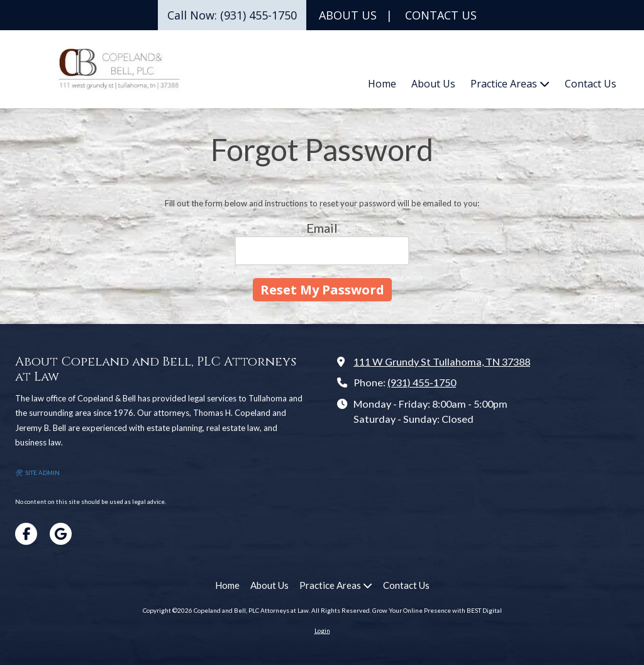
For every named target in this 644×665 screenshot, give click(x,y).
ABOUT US (348, 15)
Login (322, 630)
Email (322, 228)
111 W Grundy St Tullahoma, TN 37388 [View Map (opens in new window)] (442, 361)
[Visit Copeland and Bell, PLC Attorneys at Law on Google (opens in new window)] (61, 534)
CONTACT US (441, 15)
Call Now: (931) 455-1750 (232, 15)
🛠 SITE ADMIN (37, 472)
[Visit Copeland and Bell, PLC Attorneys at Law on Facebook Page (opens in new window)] (26, 534)
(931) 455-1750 (422, 382)
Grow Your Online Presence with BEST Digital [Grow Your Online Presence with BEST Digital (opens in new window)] (437, 610)
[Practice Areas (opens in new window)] (510, 84)
